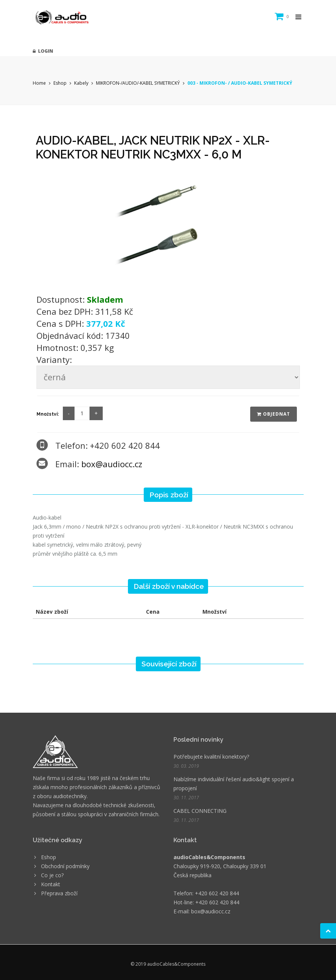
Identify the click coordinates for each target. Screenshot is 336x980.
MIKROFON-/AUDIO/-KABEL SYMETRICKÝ (138, 83)
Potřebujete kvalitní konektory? (211, 757)
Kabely (81, 83)
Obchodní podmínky (65, 866)
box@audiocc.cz (112, 464)
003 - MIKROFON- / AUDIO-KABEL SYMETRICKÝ (240, 83)
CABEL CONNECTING (200, 811)
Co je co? (52, 875)
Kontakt (51, 884)
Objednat (274, 414)
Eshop (60, 83)
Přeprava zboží (59, 893)
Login (43, 51)
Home (39, 83)
